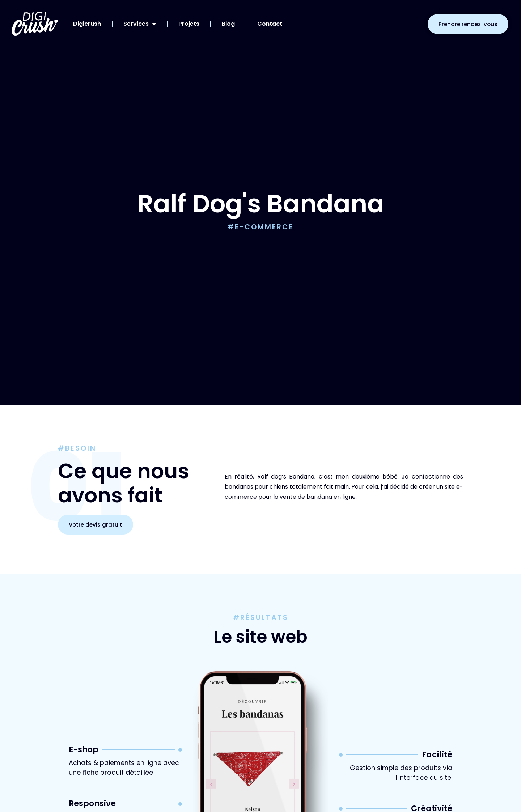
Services (140, 24)
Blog (228, 24)
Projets (189, 24)
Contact (270, 24)
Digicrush (87, 24)
